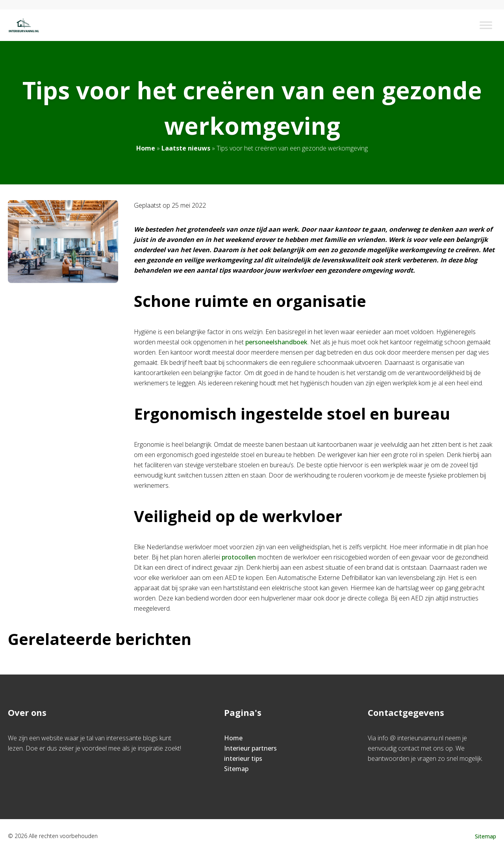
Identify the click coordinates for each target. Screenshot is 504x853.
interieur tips (243, 758)
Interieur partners (250, 748)
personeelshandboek (276, 342)
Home (146, 148)
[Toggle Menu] (486, 25)
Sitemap (236, 769)
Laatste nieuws (186, 148)
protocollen (239, 557)
